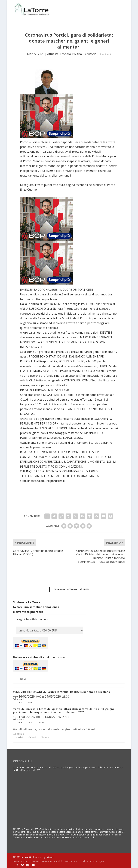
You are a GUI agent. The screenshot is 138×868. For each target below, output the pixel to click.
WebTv (68, 861)
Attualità (53, 53)
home (16, 861)
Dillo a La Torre (89, 861)
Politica (77, 53)
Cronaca (65, 53)
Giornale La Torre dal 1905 (71, 589)
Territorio (90, 53)
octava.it (26, 857)
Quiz (102, 861)
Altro (77, 861)
